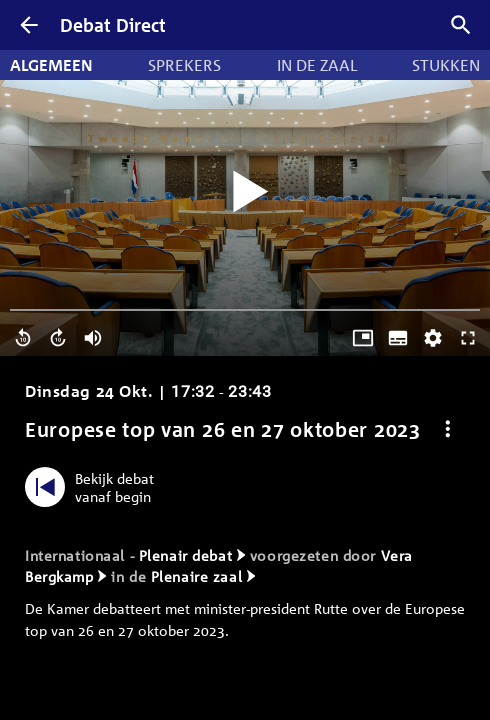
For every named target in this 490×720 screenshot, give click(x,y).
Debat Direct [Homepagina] (113, 25)
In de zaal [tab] (317, 65)
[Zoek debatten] (461, 25)
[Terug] (29, 25)
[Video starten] (245, 192)
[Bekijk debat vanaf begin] (94, 487)
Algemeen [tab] (51, 65)
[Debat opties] (448, 429)
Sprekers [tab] (184, 65)
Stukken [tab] (446, 65)
